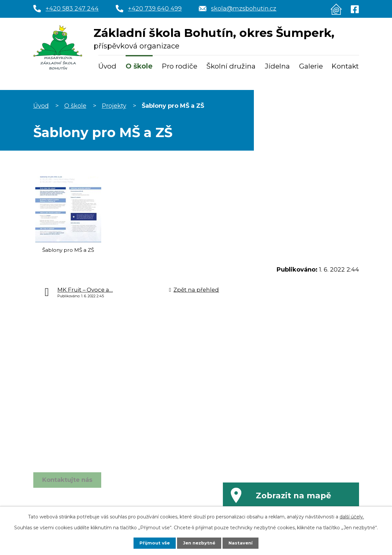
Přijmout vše (153, 543)
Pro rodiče (180, 66)
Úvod (107, 66)
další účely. (352, 516)
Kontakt (345, 66)
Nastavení (242, 543)
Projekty (114, 106)
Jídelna (277, 66)
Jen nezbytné (199, 543)
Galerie (311, 66)
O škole (139, 66)
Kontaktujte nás (67, 485)
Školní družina (231, 66)
